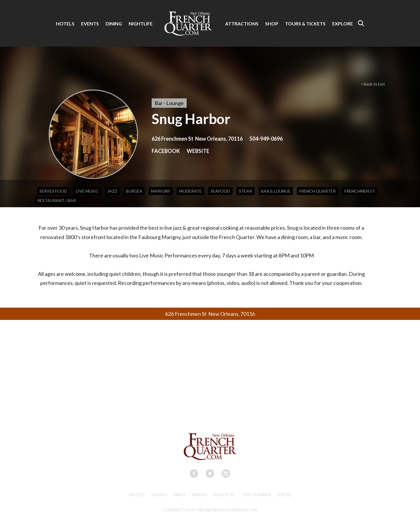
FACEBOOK (166, 151)
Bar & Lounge (276, 191)
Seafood (220, 191)
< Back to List (373, 84)
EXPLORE (343, 23)
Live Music (87, 191)
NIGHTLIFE (141, 23)
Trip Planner (256, 495)
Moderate (190, 191)
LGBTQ (284, 495)
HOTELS (65, 23)
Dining (200, 495)
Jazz (112, 191)
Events (160, 495)
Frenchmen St (360, 191)
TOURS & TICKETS (305, 23)
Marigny (161, 191)
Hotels (137, 495)
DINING (114, 23)
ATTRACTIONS (242, 23)
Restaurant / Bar (57, 200)
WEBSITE (198, 151)
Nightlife (224, 495)
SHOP (272, 23)
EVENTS (90, 23)
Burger (134, 191)
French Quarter (317, 191)
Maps (180, 495)
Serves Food (53, 191)
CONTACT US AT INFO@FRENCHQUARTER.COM (210, 510)
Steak (246, 191)
